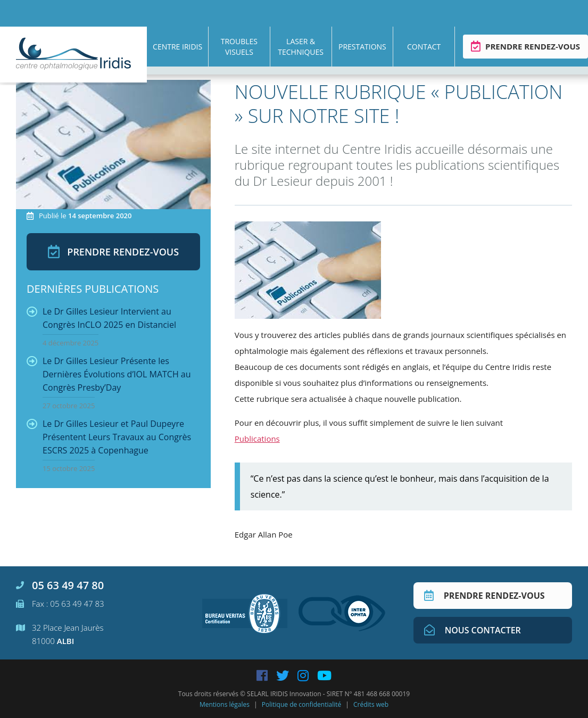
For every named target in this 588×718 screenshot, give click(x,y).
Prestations (362, 47)
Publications (257, 439)
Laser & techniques (301, 47)
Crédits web (371, 704)
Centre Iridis (177, 47)
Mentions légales (225, 704)
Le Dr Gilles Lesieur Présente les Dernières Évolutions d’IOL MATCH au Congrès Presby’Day (109, 383)
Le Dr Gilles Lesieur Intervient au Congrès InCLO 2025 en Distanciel (101, 327)
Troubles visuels (239, 47)
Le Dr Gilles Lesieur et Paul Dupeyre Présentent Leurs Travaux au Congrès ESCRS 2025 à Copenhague (109, 445)
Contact (424, 47)
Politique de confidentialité (301, 704)
